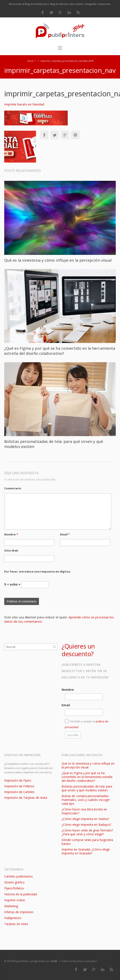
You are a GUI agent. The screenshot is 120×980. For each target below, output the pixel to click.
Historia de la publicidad (21, 894)
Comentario (13, 488)
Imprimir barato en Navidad (24, 104)
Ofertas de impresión (19, 912)
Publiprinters (13, 918)
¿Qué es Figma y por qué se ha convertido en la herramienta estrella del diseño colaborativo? (60, 351)
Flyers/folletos (14, 888)
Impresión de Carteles (19, 792)
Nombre (11, 534)
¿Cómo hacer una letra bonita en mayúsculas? (84, 811)
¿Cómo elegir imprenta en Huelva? (85, 819)
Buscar (54, 647)
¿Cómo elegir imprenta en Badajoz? (86, 825)
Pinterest (75, 135)
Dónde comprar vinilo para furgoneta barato (87, 842)
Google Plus (60, 12)
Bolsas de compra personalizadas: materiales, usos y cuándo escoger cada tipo (86, 800)
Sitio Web (11, 550)
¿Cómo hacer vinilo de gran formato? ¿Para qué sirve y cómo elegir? (87, 832)
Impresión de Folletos (19, 786)
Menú (60, 50)
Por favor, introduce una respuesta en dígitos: (38, 571)
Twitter (51, 12)
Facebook (43, 12)
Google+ (65, 135)
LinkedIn (69, 12)
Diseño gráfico (14, 882)
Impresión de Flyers (18, 780)
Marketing (11, 906)
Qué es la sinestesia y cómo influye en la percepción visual (58, 260)
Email (65, 534)
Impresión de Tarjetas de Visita (26, 798)
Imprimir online (15, 900)
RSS (78, 12)
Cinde (54, 961)
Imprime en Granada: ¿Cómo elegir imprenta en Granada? (86, 851)
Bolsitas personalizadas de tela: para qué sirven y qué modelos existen (87, 788)
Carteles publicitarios (19, 876)
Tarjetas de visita (16, 924)
